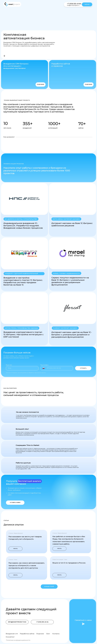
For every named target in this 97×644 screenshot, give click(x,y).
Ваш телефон (44, 365)
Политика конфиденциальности (18, 640)
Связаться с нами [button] (83, 620)
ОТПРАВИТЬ (83, 368)
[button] (72, 210)
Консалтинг (10, 637)
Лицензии (40, 634)
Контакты (56, 634)
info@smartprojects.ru (73, 5)
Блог (48, 634)
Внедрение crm (12, 634)
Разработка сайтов (27, 634)
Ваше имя (9, 365)
